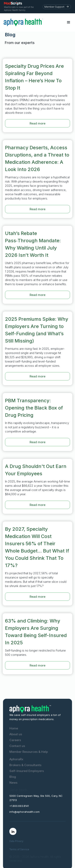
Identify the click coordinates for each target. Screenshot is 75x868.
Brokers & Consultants (25, 765)
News (13, 783)
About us (16, 734)
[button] (69, 22)
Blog (13, 777)
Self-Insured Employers (27, 771)
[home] (33, 22)
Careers (15, 740)
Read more (37, 123)
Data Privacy (16, 841)
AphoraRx (16, 759)
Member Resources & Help (29, 752)
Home (14, 728)
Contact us (17, 746)
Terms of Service (19, 849)
